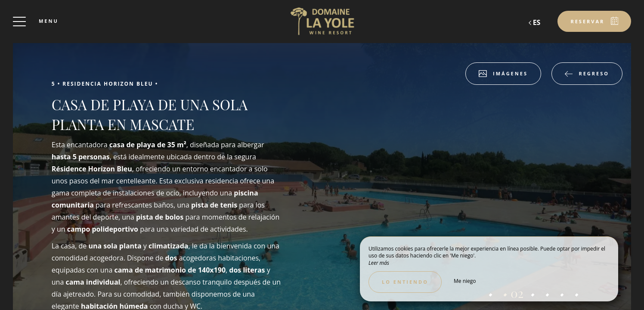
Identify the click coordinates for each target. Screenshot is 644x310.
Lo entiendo (405, 282)
